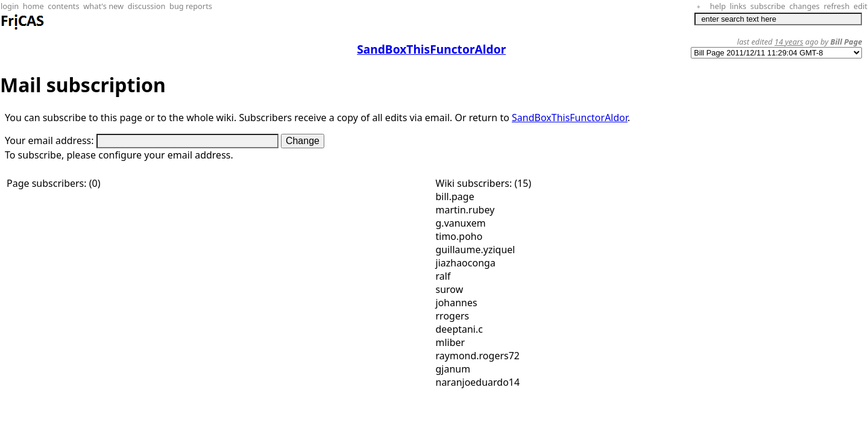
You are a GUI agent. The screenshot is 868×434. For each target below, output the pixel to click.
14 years (789, 42)
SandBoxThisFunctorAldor (570, 118)
